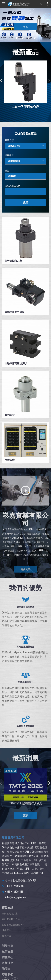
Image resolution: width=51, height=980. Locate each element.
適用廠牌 (9, 155)
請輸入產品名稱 (13, 185)
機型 (7, 170)
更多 (26, 27)
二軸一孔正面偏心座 (26, 107)
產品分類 (9, 140)
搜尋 (26, 202)
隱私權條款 (30, 978)
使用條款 (19, 978)
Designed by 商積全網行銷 (26, 971)
